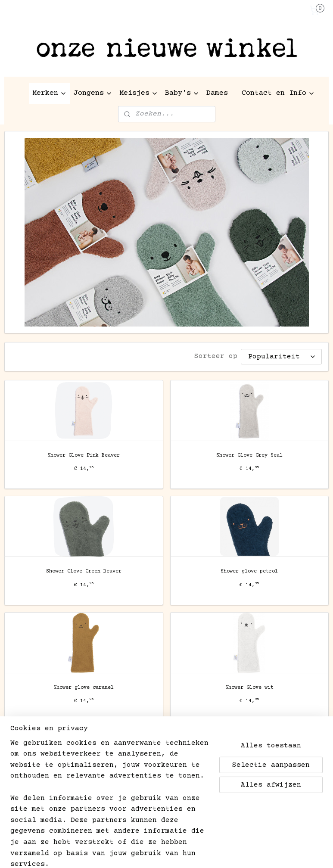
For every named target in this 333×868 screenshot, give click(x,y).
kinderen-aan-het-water (41, 803)
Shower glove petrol (249, 571)
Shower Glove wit (249, 687)
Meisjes (139, 93)
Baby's (182, 93)
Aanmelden (31, 781)
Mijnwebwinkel (281, 852)
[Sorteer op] (281, 356)
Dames (217, 93)
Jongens (93, 93)
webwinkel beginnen (192, 852)
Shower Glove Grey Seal (249, 455)
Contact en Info (278, 93)
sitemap (127, 852)
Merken (50, 93)
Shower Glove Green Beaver (84, 571)
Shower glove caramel (84, 687)
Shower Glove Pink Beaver (84, 455)
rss (151, 852)
